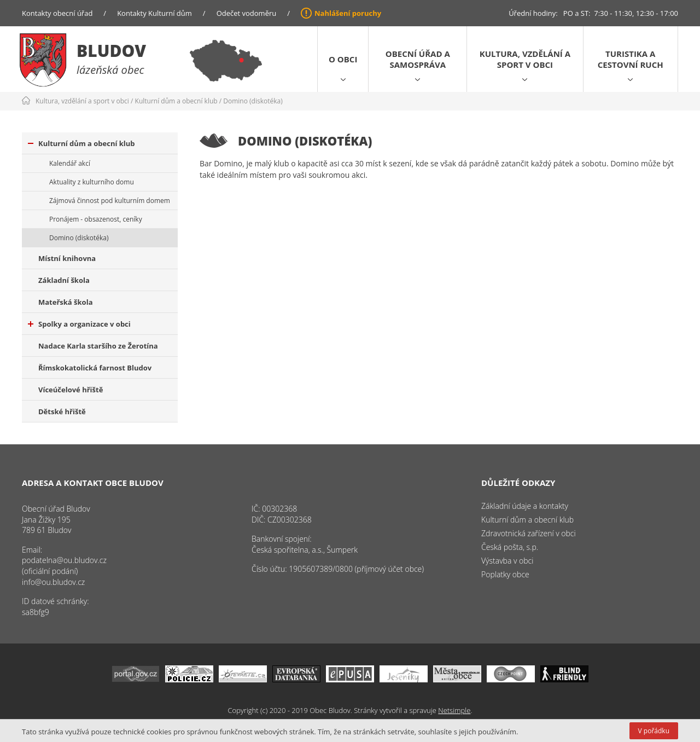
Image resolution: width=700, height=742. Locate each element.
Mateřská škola (65, 302)
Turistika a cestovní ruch (631, 59)
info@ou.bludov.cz (53, 582)
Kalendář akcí (70, 163)
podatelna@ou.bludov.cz (64, 560)
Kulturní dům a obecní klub (176, 101)
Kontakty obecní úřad (57, 13)
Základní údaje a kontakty (525, 506)
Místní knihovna (67, 258)
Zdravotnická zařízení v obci (529, 533)
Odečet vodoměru (247, 13)
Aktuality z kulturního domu (92, 182)
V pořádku (654, 731)
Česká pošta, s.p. (510, 547)
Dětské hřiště (62, 411)
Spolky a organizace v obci (79, 324)
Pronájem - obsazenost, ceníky (96, 219)
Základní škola (64, 280)
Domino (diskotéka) (253, 101)
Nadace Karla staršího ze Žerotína (98, 346)
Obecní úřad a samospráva (418, 59)
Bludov (111, 51)
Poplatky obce (505, 574)
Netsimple (454, 710)
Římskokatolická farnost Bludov (95, 368)
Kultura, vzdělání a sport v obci (525, 59)
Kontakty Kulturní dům (154, 13)
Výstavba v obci (507, 561)
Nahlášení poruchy (348, 13)
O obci (343, 59)
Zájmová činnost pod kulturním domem (110, 201)
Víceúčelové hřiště (71, 390)
